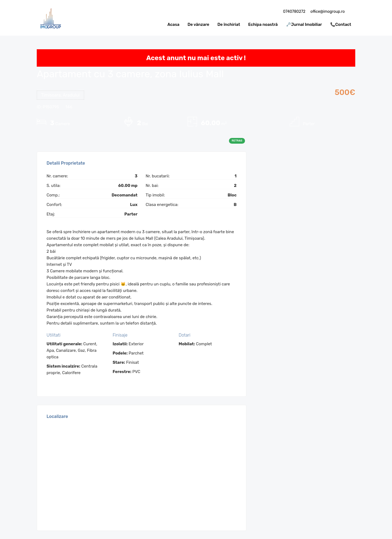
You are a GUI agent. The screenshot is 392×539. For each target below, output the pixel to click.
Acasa (173, 24)
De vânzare (198, 24)
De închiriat (229, 24)
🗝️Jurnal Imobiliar (304, 24)
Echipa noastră (263, 24)
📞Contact (341, 24)
